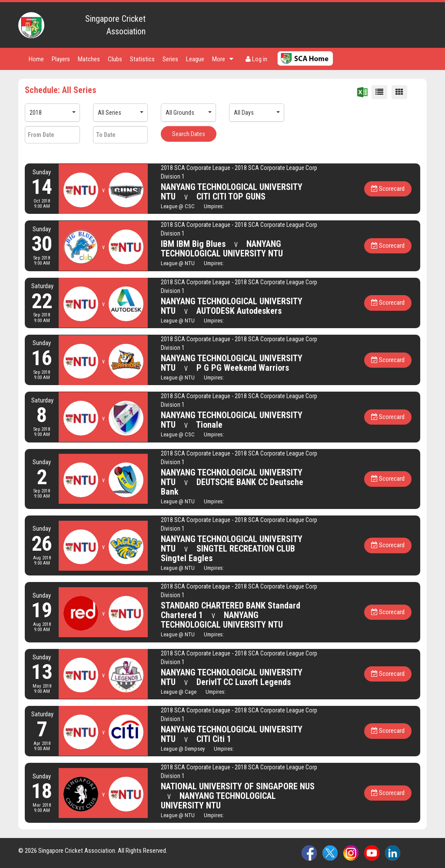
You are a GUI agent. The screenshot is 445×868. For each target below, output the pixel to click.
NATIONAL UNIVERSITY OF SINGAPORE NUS (238, 786)
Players (61, 59)
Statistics (142, 59)
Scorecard (388, 189)
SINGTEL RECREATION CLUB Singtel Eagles (228, 553)
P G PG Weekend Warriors (243, 368)
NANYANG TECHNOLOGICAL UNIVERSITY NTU (222, 249)
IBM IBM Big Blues (193, 244)
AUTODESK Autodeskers (239, 311)
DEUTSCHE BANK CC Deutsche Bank (232, 487)
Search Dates (189, 134)
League (195, 59)
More (223, 59)
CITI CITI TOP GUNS (231, 196)
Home (36, 59)
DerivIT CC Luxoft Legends (244, 682)
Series (170, 59)
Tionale (209, 425)
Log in (256, 59)
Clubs (115, 59)
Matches (89, 59)
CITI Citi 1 (214, 739)
